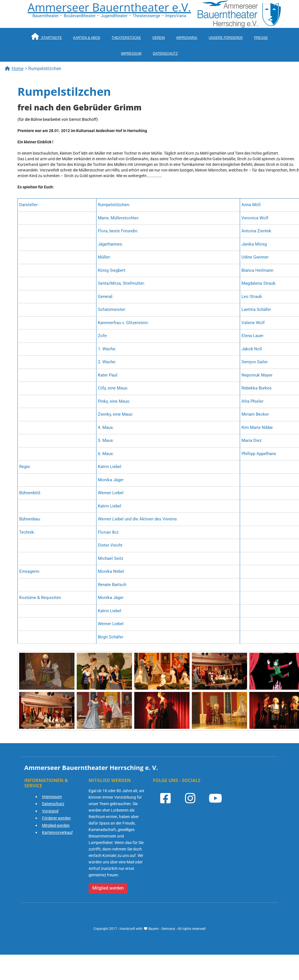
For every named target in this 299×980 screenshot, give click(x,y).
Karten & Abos (87, 38)
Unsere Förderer (226, 38)
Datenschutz (165, 54)
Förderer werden (56, 818)
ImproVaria (187, 38)
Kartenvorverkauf (57, 832)
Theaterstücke (126, 38)
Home (14, 69)
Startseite (47, 36)
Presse (261, 38)
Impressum (131, 54)
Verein (159, 38)
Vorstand (50, 811)
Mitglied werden (56, 825)
